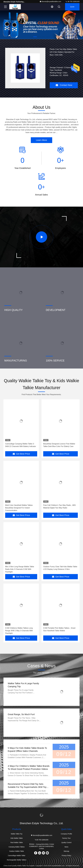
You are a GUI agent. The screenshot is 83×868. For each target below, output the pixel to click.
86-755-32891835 (73, 2)
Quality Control (66, 842)
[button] (35, 37)
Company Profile (66, 834)
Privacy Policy (66, 856)
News (66, 847)
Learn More (41, 140)
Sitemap (66, 851)
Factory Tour (66, 838)
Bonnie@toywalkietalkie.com (50, 2)
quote (72, 7)
